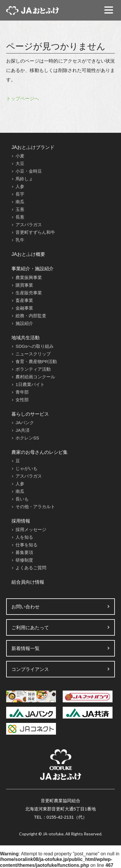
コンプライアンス (30, 669)
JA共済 (23, 430)
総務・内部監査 (31, 316)
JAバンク (25, 423)
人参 (20, 186)
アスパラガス (29, 225)
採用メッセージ (31, 529)
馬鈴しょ (24, 179)
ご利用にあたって (30, 628)
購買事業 (24, 285)
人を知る (24, 537)
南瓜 (20, 202)
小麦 (20, 156)
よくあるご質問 (31, 568)
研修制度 (24, 560)
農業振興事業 (29, 277)
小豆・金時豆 (29, 171)
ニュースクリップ (33, 354)
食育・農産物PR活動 (36, 361)
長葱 (20, 217)
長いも (22, 499)
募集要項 (24, 552)
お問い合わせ (25, 607)
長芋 (20, 194)
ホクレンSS (27, 438)
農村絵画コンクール (35, 377)
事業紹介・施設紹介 (33, 269)
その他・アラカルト (35, 507)
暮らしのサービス (30, 414)
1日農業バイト (30, 384)
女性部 (22, 400)
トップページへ (23, 99)
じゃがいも (27, 468)
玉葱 (20, 209)
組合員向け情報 (28, 582)
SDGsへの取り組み (35, 346)
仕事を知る (27, 545)
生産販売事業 (29, 293)
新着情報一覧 (25, 648)
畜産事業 (24, 300)
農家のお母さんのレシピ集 (40, 452)
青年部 (22, 392)
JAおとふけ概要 (28, 254)
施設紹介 (24, 323)
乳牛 (20, 240)
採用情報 (21, 521)
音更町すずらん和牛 (35, 232)
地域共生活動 (25, 338)
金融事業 (24, 308)
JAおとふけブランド (33, 147)
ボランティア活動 (33, 369)
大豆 (20, 163)
